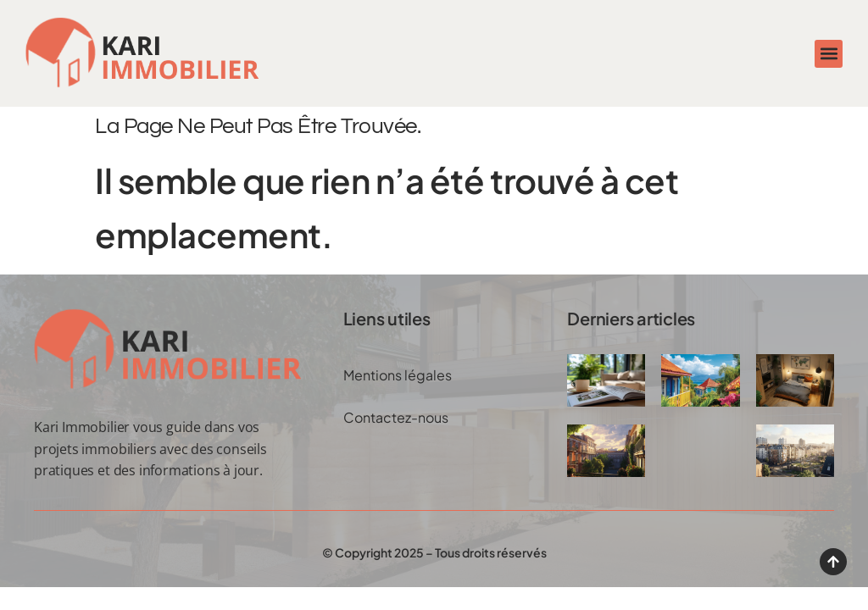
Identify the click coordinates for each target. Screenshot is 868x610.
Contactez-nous (396, 417)
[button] (829, 54)
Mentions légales (398, 375)
